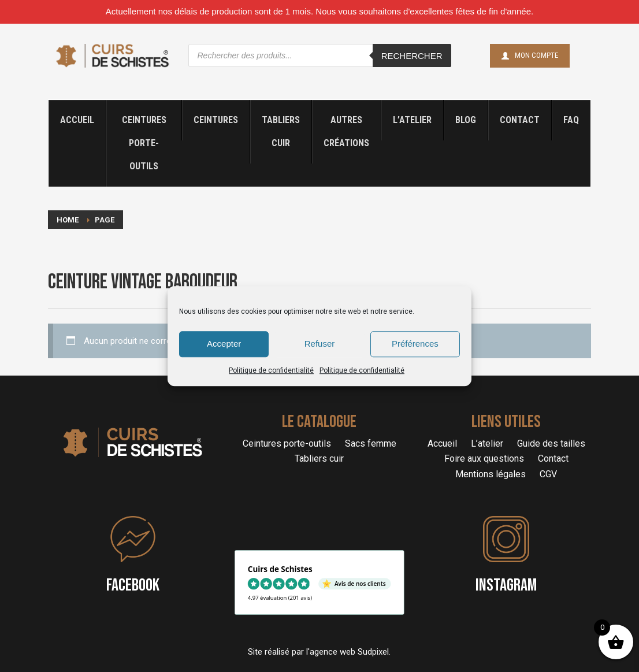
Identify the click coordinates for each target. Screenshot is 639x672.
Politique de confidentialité (271, 370)
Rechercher (412, 56)
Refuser (320, 344)
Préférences (415, 344)
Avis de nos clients (360, 584)
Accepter (224, 344)
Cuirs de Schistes (280, 569)
